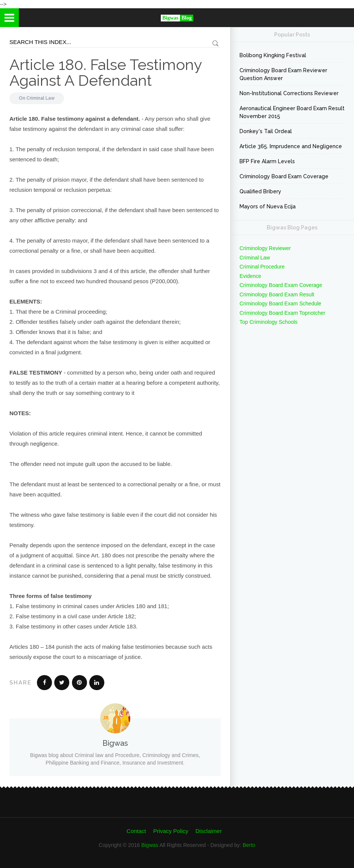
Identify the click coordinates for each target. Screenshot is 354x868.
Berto (249, 845)
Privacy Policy (171, 831)
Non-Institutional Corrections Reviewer (289, 93)
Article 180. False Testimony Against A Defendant (106, 72)
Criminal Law (40, 98)
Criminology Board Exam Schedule (280, 303)
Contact (136, 831)
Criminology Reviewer (265, 248)
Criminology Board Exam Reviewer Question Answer (283, 74)
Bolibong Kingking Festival (273, 55)
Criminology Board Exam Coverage (284, 176)
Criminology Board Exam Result (277, 294)
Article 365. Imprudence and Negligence (291, 146)
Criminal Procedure (262, 267)
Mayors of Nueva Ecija (268, 206)
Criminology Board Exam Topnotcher (282, 313)
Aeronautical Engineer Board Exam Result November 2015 (292, 112)
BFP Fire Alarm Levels (267, 161)
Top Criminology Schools (269, 322)
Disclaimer (209, 831)
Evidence (250, 276)
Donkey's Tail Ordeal (266, 131)
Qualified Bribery (260, 191)
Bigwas (150, 845)
